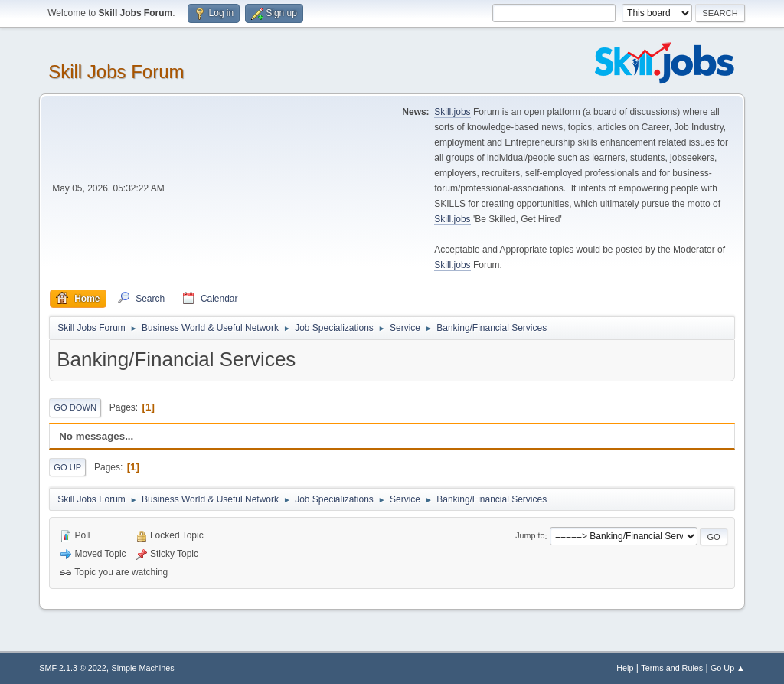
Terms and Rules (672, 668)
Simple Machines (143, 668)
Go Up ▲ (728, 668)
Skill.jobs (452, 112)
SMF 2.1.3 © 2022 (73, 668)
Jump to (530, 536)
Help (625, 668)
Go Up (67, 467)
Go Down (75, 407)
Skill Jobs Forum (116, 72)
